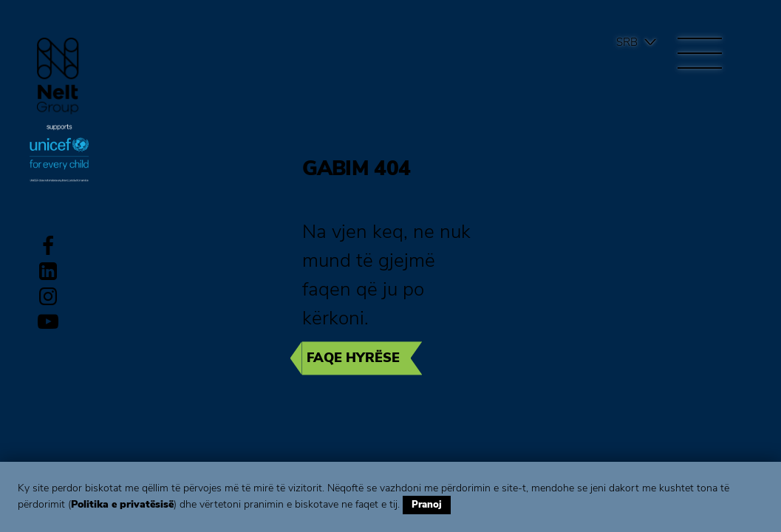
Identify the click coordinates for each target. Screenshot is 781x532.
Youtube (48, 321)
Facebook (48, 246)
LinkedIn (48, 271)
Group (58, 76)
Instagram (48, 296)
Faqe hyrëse (353, 358)
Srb (627, 42)
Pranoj (427, 505)
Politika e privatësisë (122, 504)
